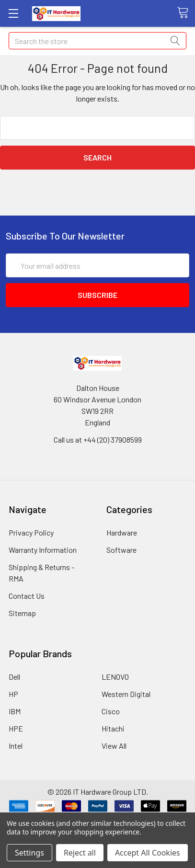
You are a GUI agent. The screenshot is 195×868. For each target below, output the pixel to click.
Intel (16, 746)
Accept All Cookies (148, 853)
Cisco (111, 711)
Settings (29, 853)
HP (13, 694)
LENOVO (115, 677)
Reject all (80, 853)
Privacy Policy (31, 532)
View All (114, 746)
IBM (15, 711)
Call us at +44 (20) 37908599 (98, 440)
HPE (16, 728)
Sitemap (22, 613)
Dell (14, 677)
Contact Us (27, 596)
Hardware (122, 532)
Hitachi (113, 728)
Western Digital (126, 694)
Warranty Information (43, 550)
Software (121, 550)
